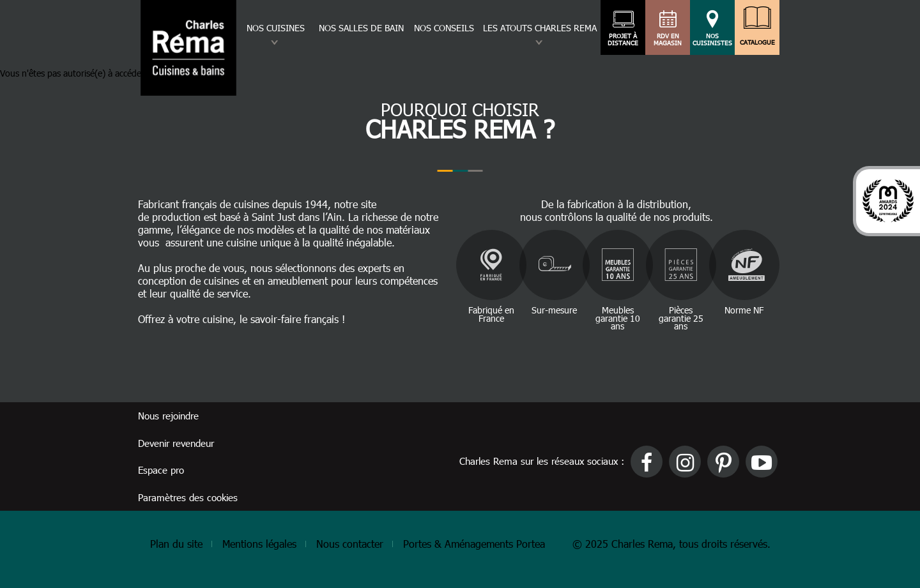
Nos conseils (444, 28)
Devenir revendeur (176, 443)
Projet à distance (623, 40)
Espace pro (161, 470)
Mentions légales (259, 544)
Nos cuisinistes (712, 40)
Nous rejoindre (168, 416)
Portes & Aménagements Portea (474, 544)
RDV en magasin (668, 40)
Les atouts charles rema (540, 28)
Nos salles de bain (361, 28)
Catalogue (757, 39)
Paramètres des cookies (188, 497)
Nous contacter (350, 544)
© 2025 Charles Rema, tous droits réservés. (671, 544)
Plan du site (176, 544)
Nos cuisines (276, 28)
